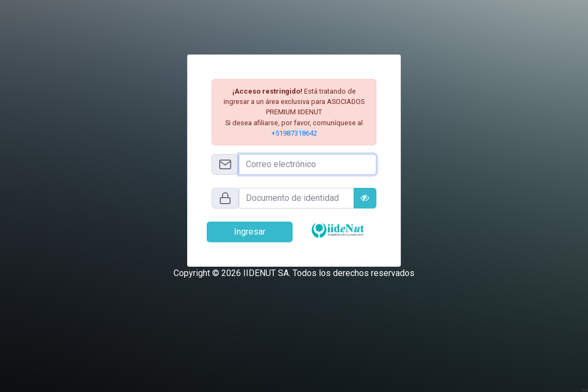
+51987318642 (294, 133)
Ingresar (250, 232)
